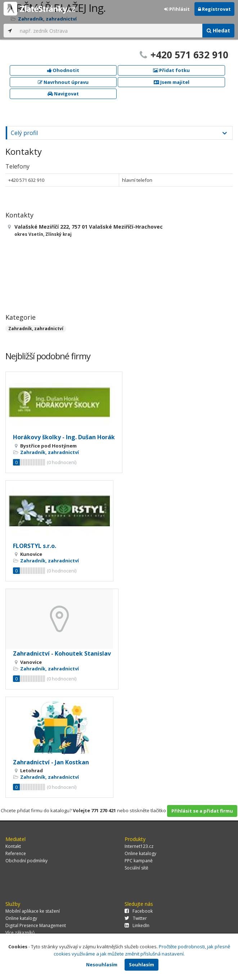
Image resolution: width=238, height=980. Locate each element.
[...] (109, 31)
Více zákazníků (20, 933)
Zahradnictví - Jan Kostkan (51, 762)
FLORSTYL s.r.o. (35, 546)
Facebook (139, 911)
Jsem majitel (172, 82)
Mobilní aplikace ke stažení (33, 911)
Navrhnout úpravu (63, 82)
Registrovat (214, 9)
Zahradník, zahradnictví (36, 329)
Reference (16, 853)
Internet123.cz (139, 846)
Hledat (218, 30)
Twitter (136, 918)
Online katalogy (140, 853)
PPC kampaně (139, 861)
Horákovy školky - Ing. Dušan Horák (64, 437)
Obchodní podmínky (26, 861)
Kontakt (13, 846)
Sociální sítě (136, 868)
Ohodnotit (63, 70)
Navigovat (63, 94)
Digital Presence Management (36, 925)
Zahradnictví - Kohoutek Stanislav (62, 653)
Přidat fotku (171, 70)
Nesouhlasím (102, 965)
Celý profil (24, 133)
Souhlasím (142, 965)
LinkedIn (137, 925)
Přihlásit (177, 9)
